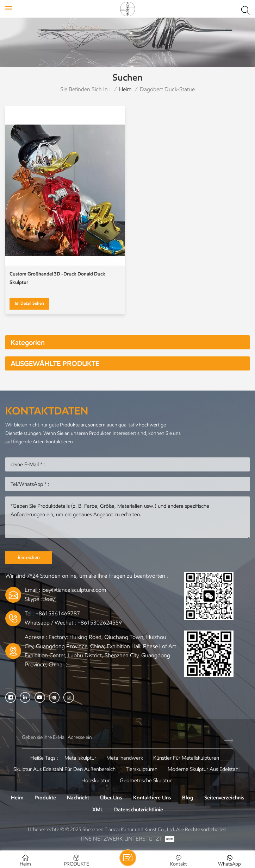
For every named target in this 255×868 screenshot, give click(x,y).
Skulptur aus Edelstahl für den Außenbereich (64, 769)
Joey (49, 599)
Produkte (45, 798)
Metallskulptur (80, 758)
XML (98, 810)
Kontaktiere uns (152, 798)
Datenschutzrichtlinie (139, 810)
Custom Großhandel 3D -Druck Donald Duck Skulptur (57, 278)
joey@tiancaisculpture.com (74, 590)
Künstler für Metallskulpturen (186, 758)
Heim (125, 89)
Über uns (111, 798)
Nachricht (78, 798)
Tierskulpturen (142, 769)
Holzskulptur (95, 780)
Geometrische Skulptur (146, 780)
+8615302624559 (100, 623)
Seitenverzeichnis (224, 798)
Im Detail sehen (29, 303)
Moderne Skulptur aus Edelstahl (204, 769)
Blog (188, 798)
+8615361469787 (58, 613)
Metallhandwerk (125, 758)
